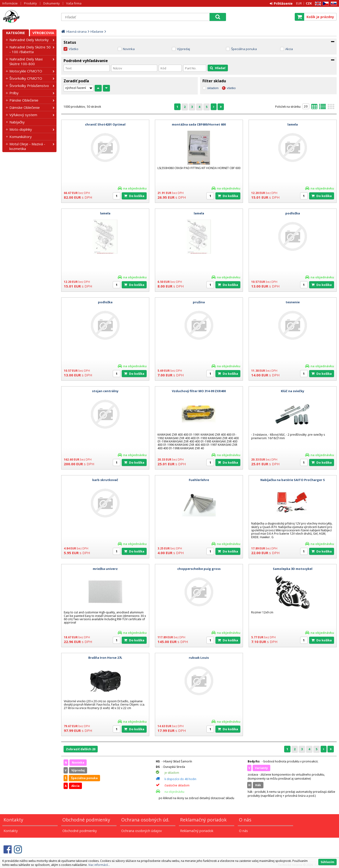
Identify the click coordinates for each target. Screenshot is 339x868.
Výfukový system (23, 115)
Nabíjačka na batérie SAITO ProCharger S (293, 480)
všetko (231, 88)
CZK (309, 3)
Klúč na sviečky (293, 391)
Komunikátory (21, 137)
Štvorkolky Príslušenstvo (29, 86)
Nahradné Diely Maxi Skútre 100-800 (26, 61)
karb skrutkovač (105, 480)
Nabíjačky (17, 122)
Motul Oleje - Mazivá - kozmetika (27, 146)
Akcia (289, 49)
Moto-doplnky (21, 129)
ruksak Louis (199, 658)
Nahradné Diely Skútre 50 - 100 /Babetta (30, 49)
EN (317, 4)
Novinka (129, 49)
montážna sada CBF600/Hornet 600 (199, 124)
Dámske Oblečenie (25, 107)
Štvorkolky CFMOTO (26, 78)
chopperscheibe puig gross (199, 569)
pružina (199, 302)
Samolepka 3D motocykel (293, 569)
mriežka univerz (105, 569)
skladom (213, 88)
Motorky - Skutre (29, 17)
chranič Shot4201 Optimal (105, 124)
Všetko (74, 49)
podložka (293, 213)
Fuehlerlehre (199, 480)
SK (333, 4)
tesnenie (293, 302)
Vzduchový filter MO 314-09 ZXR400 (199, 391)
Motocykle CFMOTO (26, 71)
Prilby (14, 93)
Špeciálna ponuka (244, 49)
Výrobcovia (43, 33)
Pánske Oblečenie (24, 100)
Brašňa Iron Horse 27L (105, 658)
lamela (293, 124)
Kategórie (16, 33)
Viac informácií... (99, 865)
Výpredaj (184, 49)
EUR (299, 3)
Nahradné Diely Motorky (29, 40)
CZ (325, 4)
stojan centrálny (105, 391)
